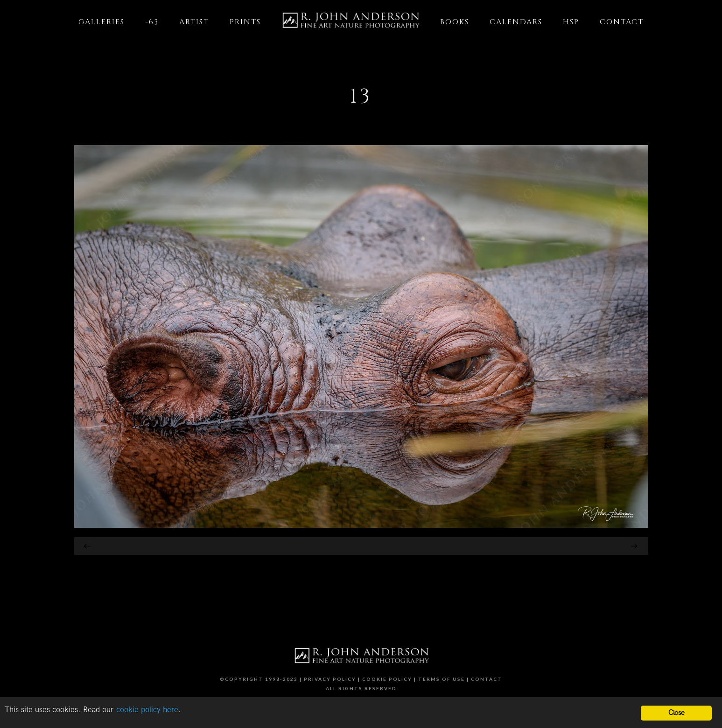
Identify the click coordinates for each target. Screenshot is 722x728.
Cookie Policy (387, 679)
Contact (487, 679)
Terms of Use (442, 679)
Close (676, 713)
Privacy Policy (330, 679)
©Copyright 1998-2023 (259, 679)
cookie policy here (147, 710)
